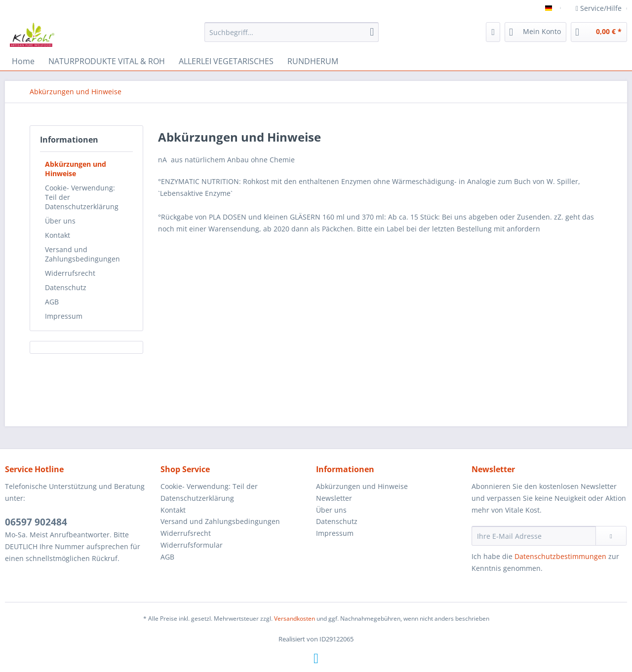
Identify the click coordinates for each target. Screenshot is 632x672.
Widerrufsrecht (70, 273)
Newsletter (334, 498)
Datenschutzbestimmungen (560, 556)
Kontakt (58, 235)
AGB (52, 302)
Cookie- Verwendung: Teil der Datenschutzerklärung (82, 197)
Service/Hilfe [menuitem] (600, 8)
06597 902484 (36, 522)
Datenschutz (66, 287)
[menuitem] (292, 37)
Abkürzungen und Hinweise (76, 169)
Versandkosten (295, 618)
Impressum (64, 316)
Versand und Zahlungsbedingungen (82, 254)
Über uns (60, 221)
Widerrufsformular (192, 545)
